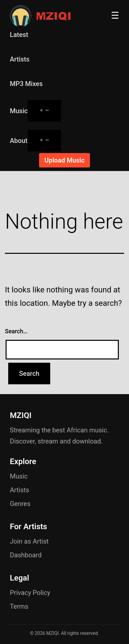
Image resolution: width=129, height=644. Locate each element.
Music (19, 111)
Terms (19, 606)
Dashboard (26, 555)
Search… (16, 331)
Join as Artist (29, 541)
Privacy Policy (30, 593)
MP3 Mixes (26, 84)
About (19, 141)
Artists (20, 59)
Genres (20, 504)
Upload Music (64, 160)
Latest (19, 35)
